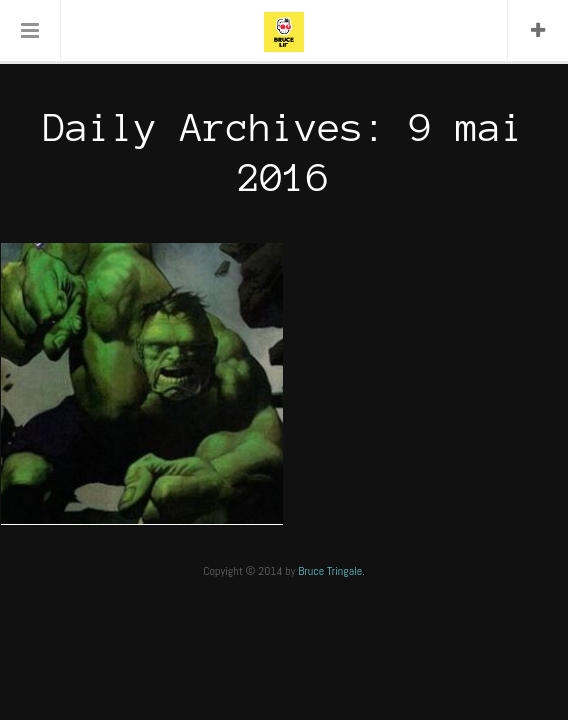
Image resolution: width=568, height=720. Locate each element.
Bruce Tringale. (331, 571)
